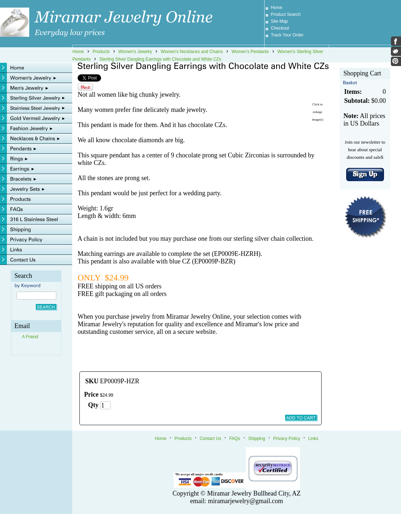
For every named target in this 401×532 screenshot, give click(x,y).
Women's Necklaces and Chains (192, 52)
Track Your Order (287, 35)
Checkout (280, 28)
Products (101, 52)
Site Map (279, 21)
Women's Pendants (250, 52)
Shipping (257, 439)
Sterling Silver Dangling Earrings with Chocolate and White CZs (160, 59)
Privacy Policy (287, 439)
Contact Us (210, 439)
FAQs (235, 439)
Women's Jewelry (135, 52)
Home (276, 8)
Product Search (286, 14)
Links (313, 439)
